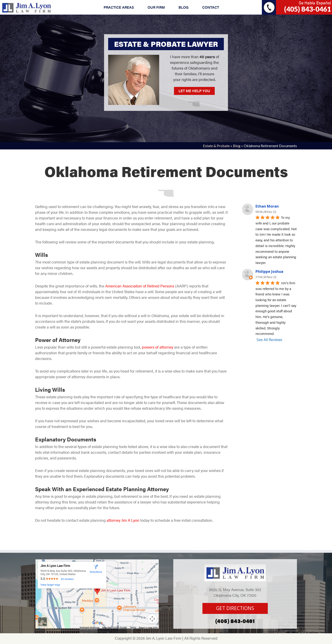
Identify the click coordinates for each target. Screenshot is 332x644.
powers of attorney (158, 347)
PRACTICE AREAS (119, 7)
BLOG (184, 7)
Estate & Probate (216, 146)
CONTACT (211, 7)
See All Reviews (269, 340)
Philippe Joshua (269, 271)
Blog (237, 146)
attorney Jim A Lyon (123, 520)
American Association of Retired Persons (140, 286)
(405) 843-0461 (308, 9)
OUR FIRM (156, 7)
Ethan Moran (267, 206)
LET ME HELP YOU (194, 91)
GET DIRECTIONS (235, 608)
